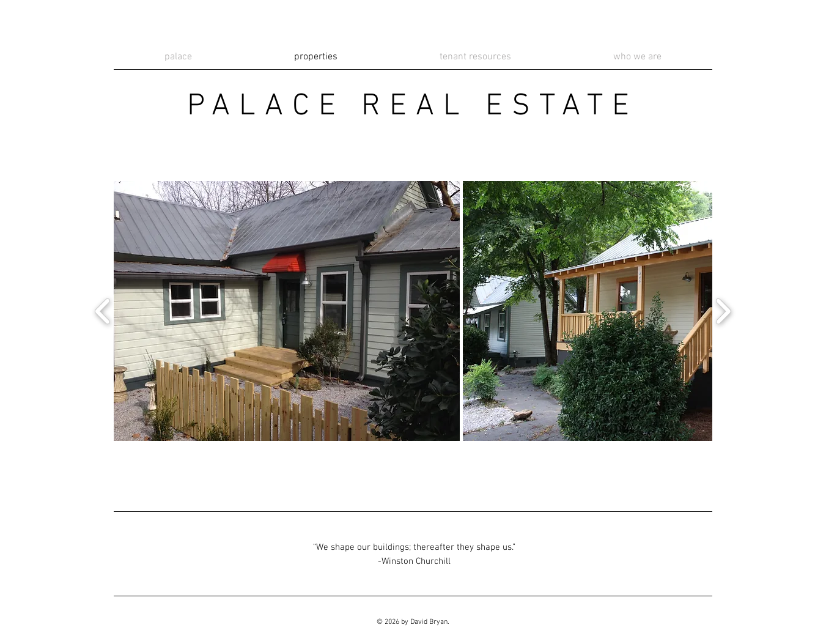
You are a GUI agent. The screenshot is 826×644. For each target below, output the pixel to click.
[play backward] (103, 311)
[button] (287, 311)
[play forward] (723, 311)
